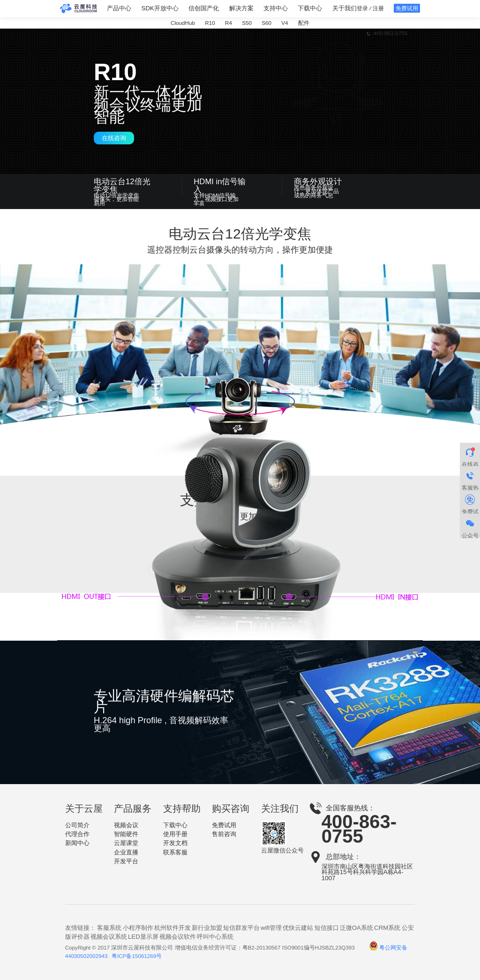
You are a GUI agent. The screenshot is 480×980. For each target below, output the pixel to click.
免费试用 (224, 825)
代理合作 (77, 834)
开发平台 (126, 861)
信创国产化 (204, 9)
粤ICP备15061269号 (137, 956)
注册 (378, 8)
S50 (247, 23)
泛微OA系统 (356, 928)
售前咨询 (224, 834)
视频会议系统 (109, 937)
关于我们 (345, 9)
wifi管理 (271, 928)
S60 (266, 23)
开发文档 (175, 843)
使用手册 (175, 834)
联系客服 (175, 852)
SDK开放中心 (160, 9)
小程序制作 (138, 928)
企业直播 (126, 852)
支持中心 (276, 9)
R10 (210, 23)
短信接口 (327, 928)
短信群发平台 (241, 928)
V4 (285, 23)
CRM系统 (387, 928)
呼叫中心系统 (215, 937)
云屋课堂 (126, 843)
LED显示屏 (143, 937)
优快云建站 (298, 928)
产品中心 (119, 9)
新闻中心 (77, 843)
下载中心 (310, 9)
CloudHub (183, 23)
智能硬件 (126, 834)
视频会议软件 (178, 937)
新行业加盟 (207, 928)
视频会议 (126, 825)
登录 (362, 8)
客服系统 (109, 928)
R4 (229, 23)
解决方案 (241, 9)
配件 (304, 23)
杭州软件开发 (172, 928)
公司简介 (77, 825)
